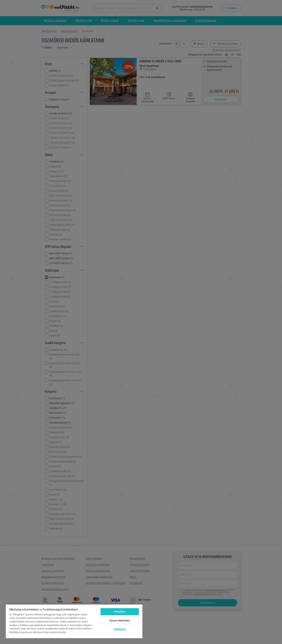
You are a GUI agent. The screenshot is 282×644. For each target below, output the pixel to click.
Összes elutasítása (120, 620)
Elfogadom (120, 612)
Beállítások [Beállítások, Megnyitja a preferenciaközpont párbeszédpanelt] (120, 629)
